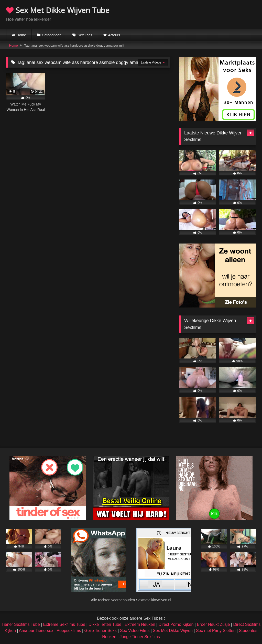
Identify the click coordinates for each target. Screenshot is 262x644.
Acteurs (114, 35)
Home (21, 35)
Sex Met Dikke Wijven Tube (58, 10)
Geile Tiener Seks (101, 631)
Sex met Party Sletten (216, 631)
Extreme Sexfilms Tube (64, 624)
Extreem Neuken (140, 624)
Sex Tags (85, 35)
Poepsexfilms (69, 631)
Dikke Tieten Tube (105, 624)
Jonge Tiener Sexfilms (140, 637)
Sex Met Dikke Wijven (173, 631)
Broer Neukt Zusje (213, 624)
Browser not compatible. (196, 14)
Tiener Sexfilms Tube (21, 624)
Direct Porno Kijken (176, 624)
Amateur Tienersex (36, 631)
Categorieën (52, 35)
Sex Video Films (135, 631)
